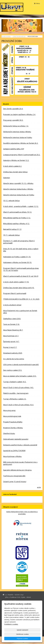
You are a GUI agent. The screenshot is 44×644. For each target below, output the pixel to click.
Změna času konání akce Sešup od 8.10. (19, 288)
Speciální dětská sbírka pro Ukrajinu (17, 470)
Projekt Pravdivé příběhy (13, 422)
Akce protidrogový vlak (12, 416)
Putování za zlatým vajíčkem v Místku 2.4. (19, 114)
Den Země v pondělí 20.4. (13, 109)
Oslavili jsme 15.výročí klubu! (15, 482)
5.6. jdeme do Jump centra (14, 359)
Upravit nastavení (22, 630)
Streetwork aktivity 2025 (13, 353)
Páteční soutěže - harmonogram (16, 393)
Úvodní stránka (6, 36)
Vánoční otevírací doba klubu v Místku (18, 189)
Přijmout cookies (22, 638)
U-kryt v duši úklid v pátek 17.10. (16, 282)
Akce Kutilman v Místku (12, 456)
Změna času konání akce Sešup (15, 172)
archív (39, 487)
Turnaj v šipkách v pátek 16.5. (15, 382)
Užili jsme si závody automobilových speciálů (21, 364)
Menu (37, 3)
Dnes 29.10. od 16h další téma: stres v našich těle (21, 250)
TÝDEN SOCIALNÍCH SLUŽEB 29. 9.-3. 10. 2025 (21, 299)
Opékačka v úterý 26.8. (12, 319)
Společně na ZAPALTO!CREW (14, 451)
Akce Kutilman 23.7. (11, 336)
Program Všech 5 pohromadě (15, 293)
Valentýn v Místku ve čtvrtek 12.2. (16, 160)
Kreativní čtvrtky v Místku (13, 428)
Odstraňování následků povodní (16, 439)
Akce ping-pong (9, 410)
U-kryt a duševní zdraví (12, 305)
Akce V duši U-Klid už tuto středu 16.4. (18, 405)
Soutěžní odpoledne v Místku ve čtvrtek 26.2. (21, 143)
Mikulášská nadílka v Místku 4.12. (16, 224)
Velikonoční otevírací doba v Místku (17, 132)
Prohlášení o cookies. (11, 624)
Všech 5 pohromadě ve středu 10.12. (17, 212)
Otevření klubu (9, 433)
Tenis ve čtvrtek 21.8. (11, 324)
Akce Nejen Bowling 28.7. (13, 330)
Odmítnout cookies (22, 634)
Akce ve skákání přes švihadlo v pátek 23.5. (20, 376)
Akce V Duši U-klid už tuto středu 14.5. (18, 387)
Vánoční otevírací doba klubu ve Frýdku (19, 195)
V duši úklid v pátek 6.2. (12, 166)
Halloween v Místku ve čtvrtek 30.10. (17, 262)
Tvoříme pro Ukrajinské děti (14, 476)
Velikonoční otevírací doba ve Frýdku (18, 137)
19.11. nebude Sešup (11, 235)
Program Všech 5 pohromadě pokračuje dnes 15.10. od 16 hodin (21, 269)
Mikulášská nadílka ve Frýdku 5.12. (17, 218)
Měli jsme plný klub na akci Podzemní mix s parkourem (20, 463)
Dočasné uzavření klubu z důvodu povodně (20, 445)
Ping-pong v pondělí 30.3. (13, 120)
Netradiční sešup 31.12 (12, 229)
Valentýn (7, 178)
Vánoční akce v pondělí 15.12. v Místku (18, 183)
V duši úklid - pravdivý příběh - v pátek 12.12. (21, 206)
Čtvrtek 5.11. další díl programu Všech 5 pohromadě (19, 242)
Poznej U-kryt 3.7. (10, 347)
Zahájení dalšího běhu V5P (14, 149)
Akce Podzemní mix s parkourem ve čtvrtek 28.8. (20, 312)
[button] (5, 25)
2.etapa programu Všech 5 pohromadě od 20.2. (22, 155)
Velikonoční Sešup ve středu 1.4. (16, 126)
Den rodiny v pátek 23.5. (13, 370)
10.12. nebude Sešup (11, 201)
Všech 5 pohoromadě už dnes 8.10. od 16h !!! (21, 276)
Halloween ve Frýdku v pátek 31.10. (17, 257)
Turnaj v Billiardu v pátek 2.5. (15, 399)
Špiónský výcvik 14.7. (11, 341)
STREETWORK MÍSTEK (19, 36)
